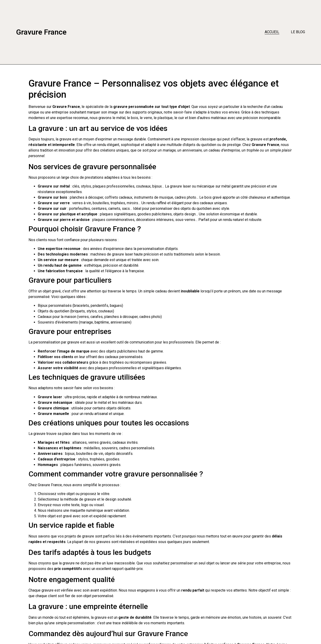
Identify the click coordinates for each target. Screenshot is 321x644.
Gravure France (41, 32)
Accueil (272, 32)
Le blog (298, 32)
